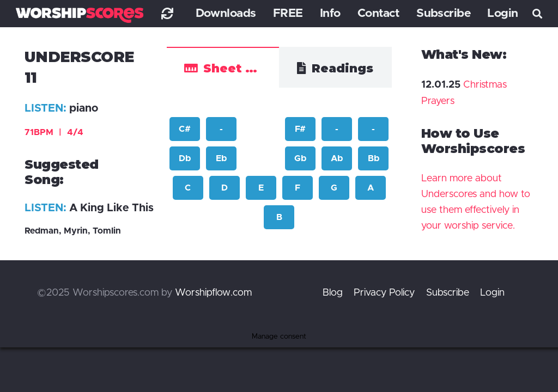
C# (185, 129)
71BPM (54, 132)
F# (300, 129)
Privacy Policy (384, 293)
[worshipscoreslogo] (80, 15)
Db (185, 158)
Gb (300, 158)
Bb (374, 158)
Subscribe (448, 293)
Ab (337, 158)
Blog (333, 293)
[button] (537, 14)
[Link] (167, 13)
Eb (221, 158)
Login (492, 293)
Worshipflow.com (213, 293)
